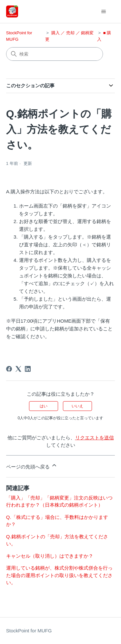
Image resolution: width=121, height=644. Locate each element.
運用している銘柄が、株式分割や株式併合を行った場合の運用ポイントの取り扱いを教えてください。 (59, 575)
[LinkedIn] (28, 369)
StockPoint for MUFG (29, 631)
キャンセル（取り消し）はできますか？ (50, 556)
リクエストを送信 (95, 438)
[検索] (55, 54)
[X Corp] (18, 369)
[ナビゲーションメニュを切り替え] (103, 12)
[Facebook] (9, 369)
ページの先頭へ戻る (32, 466)
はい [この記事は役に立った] (44, 406)
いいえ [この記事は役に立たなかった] (77, 406)
